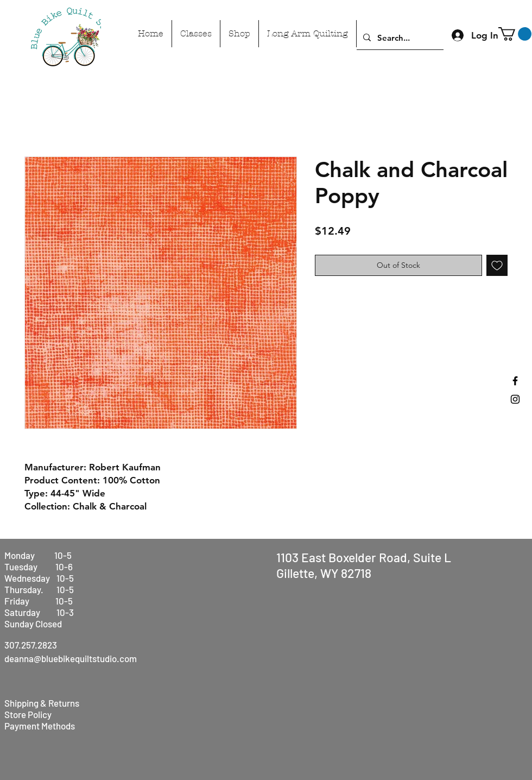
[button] (515, 34)
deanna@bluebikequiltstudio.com (71, 658)
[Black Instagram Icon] (515, 399)
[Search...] (399, 37)
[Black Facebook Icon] (515, 381)
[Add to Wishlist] (497, 265)
